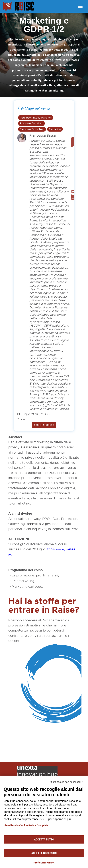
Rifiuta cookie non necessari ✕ (66, 782)
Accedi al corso (44, 425)
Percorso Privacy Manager (36, 118)
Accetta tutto (44, 840)
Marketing (55, 129)
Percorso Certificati (31, 123)
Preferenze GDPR (44, 863)
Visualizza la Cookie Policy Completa (26, 825)
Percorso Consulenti (32, 129)
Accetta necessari (44, 853)
